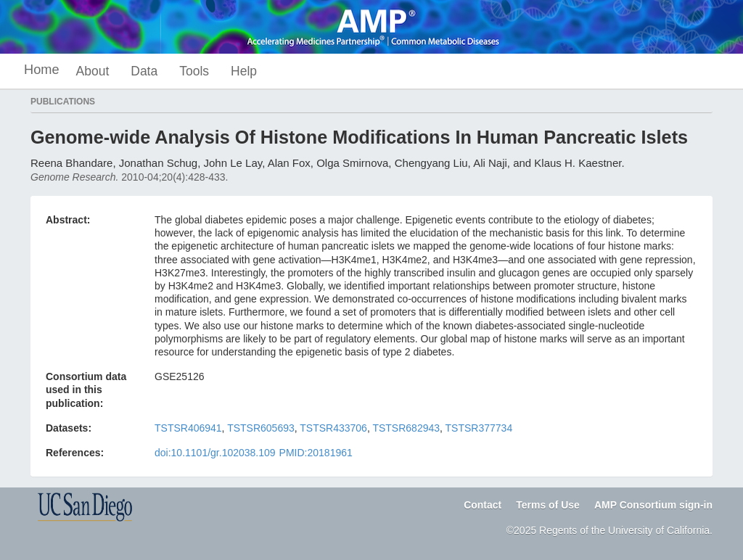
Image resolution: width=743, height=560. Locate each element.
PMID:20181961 (316, 453)
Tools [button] (194, 71)
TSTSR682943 (406, 428)
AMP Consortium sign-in (653, 505)
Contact (483, 505)
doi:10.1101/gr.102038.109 (215, 453)
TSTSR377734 (479, 428)
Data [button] (144, 71)
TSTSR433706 (333, 428)
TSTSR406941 (188, 428)
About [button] (93, 71)
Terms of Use (548, 505)
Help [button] (244, 71)
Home (42, 70)
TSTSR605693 (261, 428)
